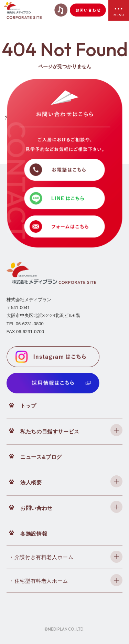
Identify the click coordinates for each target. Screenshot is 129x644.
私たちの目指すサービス (50, 431)
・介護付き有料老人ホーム (41, 557)
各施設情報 (34, 534)
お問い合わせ (36, 508)
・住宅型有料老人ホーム (39, 581)
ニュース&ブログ (41, 457)
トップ (28, 406)
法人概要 (31, 482)
